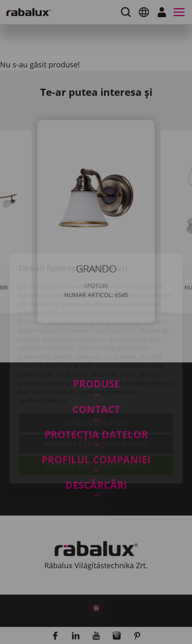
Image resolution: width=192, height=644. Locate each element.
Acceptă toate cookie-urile (96, 419)
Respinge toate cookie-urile (96, 398)
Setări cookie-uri (96, 376)
